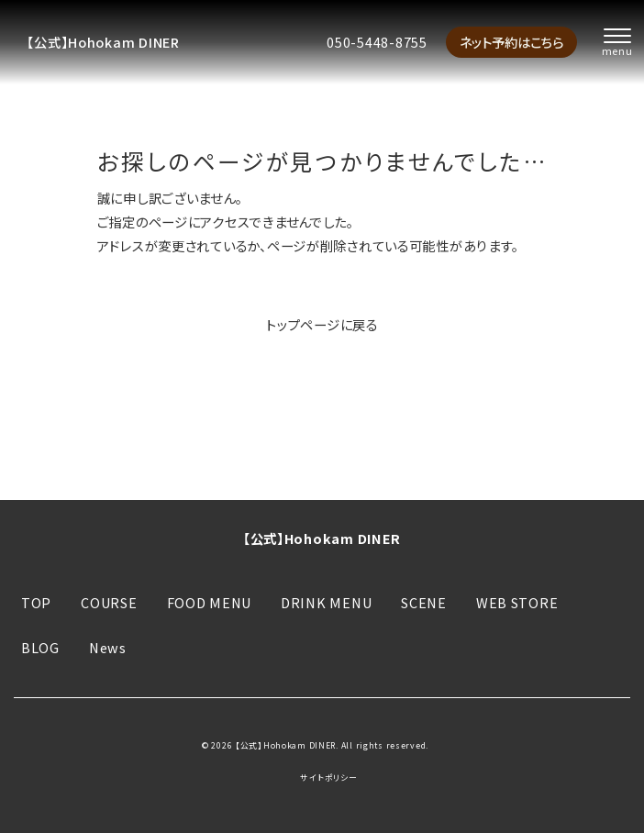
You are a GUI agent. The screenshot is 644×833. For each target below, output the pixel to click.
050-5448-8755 (377, 42)
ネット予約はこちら (511, 42)
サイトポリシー (328, 778)
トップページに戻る (322, 324)
